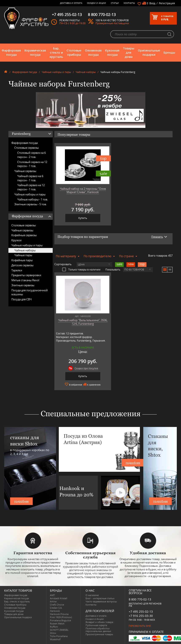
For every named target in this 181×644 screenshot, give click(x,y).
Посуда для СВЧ (21, 299)
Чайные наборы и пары (56, 72)
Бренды (169, 52)
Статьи (115, 3)
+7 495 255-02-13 (141, 612)
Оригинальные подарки (149, 52)
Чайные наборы (86, 72)
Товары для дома (129, 52)
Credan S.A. (56, 608)
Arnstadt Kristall (59, 598)
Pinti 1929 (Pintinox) (61, 617)
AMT (52, 595)
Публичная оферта (96, 625)
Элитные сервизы (23, 285)
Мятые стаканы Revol (25, 280)
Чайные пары (23, 255)
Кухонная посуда (112, 52)
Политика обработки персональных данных (98, 630)
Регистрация (167, 3)
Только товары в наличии (81, 269)
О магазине (92, 595)
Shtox (53, 633)
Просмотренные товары (99, 634)
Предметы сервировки (26, 275)
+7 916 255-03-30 (141, 616)
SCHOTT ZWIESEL (59, 630)
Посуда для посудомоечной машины (29, 292)
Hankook (55, 611)
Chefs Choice (57, 605)
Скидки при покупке (86, 368)
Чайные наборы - (33, 199)
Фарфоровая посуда (11, 52)
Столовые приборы (74, 52)
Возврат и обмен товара (99, 622)
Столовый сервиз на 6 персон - (32, 155)
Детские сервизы (22, 265)
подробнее (21, 501)
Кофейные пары (22, 260)
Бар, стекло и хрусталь (56, 52)
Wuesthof (55, 639)
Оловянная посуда (93, 52)
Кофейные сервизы (24, 235)
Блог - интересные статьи (100, 598)
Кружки (16, 240)
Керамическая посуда (35, 52)
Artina (53, 601)
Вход (152, 3)
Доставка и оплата (71, 3)
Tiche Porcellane (59, 636)
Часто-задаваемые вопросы (101, 601)
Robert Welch (57, 623)
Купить (83, 218)
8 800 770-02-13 (140, 599)
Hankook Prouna (59, 614)
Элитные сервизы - (30, 204)
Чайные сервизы (25, 171)
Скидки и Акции (97, 3)
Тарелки (17, 270)
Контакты (129, 3)
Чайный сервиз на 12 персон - (31, 187)
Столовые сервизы (27, 148)
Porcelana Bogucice (60, 620)
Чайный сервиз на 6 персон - (30, 178)
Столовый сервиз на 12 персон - (32, 164)
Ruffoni (54, 627)
